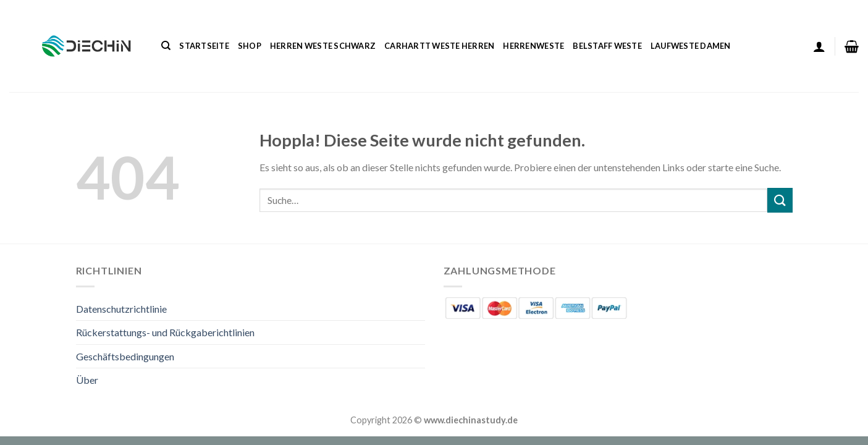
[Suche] (166, 46)
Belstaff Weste (607, 46)
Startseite (204, 46)
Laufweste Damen (691, 46)
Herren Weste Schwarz (323, 46)
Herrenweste (533, 46)
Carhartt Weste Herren (439, 46)
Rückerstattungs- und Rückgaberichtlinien (165, 332)
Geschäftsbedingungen (125, 356)
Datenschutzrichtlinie (121, 309)
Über (87, 380)
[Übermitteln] (780, 200)
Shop (250, 46)
